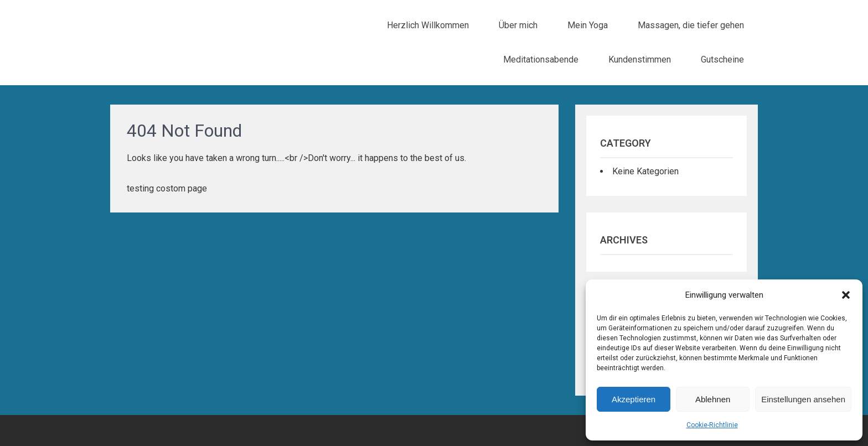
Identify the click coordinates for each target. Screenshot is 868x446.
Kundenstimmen (640, 59)
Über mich (518, 25)
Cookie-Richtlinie (712, 425)
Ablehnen (713, 399)
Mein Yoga (588, 25)
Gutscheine (722, 59)
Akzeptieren (634, 399)
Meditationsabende (541, 59)
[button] (846, 295)
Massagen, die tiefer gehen (691, 25)
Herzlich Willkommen (428, 25)
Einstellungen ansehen (803, 399)
